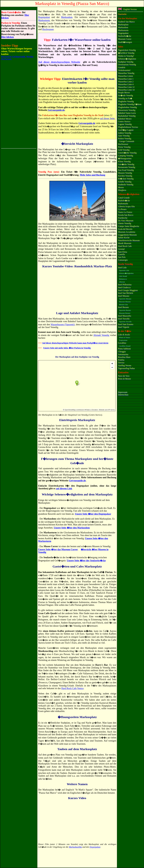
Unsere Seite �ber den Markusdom (72, 528)
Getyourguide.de (56, 110)
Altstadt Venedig (101, 335)
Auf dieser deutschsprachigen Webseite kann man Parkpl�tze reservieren (75, 343)
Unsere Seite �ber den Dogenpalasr (93, 514)
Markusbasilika (75, 847)
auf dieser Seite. (108, 118)
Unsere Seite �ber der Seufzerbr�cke (86, 561)
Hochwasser (48, 29)
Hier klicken (8, 37)
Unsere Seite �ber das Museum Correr (58, 549)
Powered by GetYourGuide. (14, 57)
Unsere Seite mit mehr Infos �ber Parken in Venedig (67, 348)
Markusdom (67, 17)
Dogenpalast (44, 17)
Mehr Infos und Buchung (93, 175)
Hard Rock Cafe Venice (72, 688)
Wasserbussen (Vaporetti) (63, 325)
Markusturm (44, 20)
